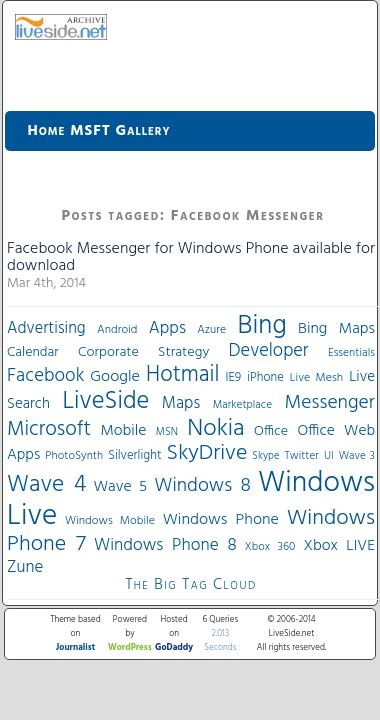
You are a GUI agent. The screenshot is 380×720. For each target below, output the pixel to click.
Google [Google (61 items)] (115, 377)
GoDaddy (174, 648)
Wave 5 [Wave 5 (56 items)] (120, 487)
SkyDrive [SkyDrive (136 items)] (207, 453)
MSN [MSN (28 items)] (167, 432)
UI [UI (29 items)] (329, 456)
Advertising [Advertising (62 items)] (46, 329)
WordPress (130, 648)
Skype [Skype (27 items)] (265, 456)
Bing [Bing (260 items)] (262, 326)
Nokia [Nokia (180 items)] (215, 429)
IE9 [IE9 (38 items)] (233, 377)
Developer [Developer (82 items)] (269, 351)
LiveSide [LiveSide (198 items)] (105, 401)
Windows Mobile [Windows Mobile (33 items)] (110, 521)
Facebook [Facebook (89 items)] (45, 376)
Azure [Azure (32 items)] (211, 330)
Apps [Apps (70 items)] (167, 328)
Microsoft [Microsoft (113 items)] (49, 429)
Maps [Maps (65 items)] (181, 403)
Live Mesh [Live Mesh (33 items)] (316, 378)
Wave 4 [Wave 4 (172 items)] (46, 485)
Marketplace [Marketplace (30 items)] (242, 405)
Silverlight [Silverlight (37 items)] (134, 456)
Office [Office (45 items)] (271, 431)
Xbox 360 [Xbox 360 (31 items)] (270, 547)
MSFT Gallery (120, 131)
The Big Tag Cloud (190, 585)
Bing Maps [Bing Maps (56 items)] (336, 329)
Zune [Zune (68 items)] (25, 567)
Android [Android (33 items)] (117, 330)
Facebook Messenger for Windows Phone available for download (191, 258)
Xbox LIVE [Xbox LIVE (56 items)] (339, 546)
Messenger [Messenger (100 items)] (330, 403)
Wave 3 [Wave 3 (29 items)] (357, 456)
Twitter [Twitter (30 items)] (302, 456)
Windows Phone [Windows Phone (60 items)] (221, 520)
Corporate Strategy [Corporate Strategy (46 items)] (143, 352)
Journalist (75, 648)
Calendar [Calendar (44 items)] (33, 352)
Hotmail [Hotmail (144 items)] (182, 375)
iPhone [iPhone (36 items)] (265, 378)
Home (47, 131)
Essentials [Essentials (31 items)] (351, 353)
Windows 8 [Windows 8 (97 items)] (202, 486)
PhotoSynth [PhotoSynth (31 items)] (74, 456)
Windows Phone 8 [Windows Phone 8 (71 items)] (165, 545)
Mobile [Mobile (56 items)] (123, 431)
